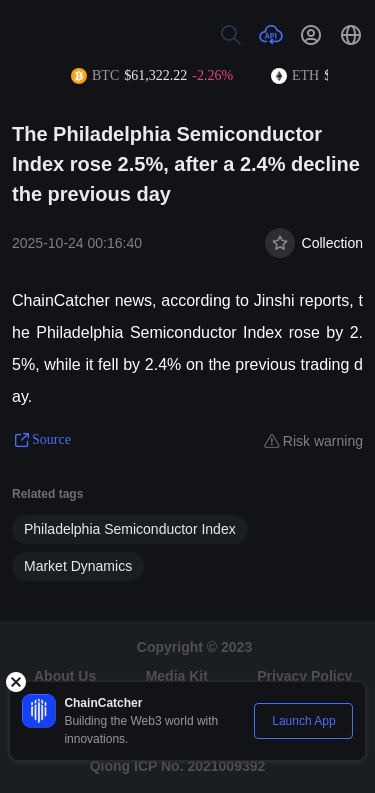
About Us (65, 676)
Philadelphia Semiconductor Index (130, 529)
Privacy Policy (304, 676)
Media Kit (177, 676)
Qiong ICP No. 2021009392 (178, 766)
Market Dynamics (78, 566)
